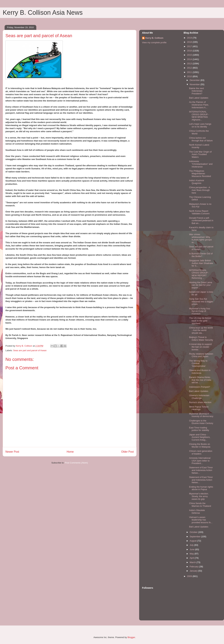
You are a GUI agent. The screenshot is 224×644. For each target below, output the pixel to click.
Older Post (127, 452)
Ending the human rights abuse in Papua (201, 488)
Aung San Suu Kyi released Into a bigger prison (201, 301)
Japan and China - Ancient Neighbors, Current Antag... (200, 437)
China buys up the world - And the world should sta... (201, 330)
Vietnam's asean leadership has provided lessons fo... (201, 520)
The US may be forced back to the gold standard (200, 321)
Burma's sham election (200, 402)
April (192, 558)
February (194, 567)
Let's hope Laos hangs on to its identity (200, 125)
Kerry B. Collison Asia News (43, 13)
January (194, 571)
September (195, 537)
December (195, 80)
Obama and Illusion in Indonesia (200, 372)
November (195, 84)
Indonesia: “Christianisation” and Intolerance (201, 164)
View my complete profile (154, 42)
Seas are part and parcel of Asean (30, 350)
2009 (190, 576)
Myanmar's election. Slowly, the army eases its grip (199, 496)
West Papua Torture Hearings (199, 408)
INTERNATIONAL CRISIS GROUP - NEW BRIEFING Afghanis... (199, 116)
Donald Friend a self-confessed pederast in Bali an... (201, 221)
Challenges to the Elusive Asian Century (201, 422)
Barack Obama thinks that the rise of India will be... (200, 380)
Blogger (131, 637)
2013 (190, 64)
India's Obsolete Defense (197, 512)
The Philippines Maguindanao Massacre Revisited (200, 174)
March (193, 562)
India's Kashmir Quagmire (197, 182)
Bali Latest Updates (199, 98)
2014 (190, 59)
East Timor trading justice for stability (199, 429)
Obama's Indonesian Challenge (199, 397)
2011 (190, 72)
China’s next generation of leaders (201, 452)
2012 (190, 68)
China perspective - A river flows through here (199, 190)
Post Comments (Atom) (76, 463)
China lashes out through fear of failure (201, 139)
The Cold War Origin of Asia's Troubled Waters (200, 154)
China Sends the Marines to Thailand (200, 505)
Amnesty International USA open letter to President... (200, 461)
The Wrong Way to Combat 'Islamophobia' (198, 363)
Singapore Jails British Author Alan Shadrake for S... (201, 263)
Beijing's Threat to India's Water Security (201, 339)
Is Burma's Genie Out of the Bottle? (201, 255)
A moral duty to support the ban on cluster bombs (200, 347)
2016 (190, 51)
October (194, 532)
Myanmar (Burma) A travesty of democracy (201, 415)
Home (70, 452)
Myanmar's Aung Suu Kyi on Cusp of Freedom (199, 311)
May (192, 554)
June (192, 549)
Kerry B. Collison (154, 38)
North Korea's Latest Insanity (199, 146)
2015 (190, 55)
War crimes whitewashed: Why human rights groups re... (200, 238)
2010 (190, 76)
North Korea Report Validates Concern (199, 212)
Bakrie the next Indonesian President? (196, 91)
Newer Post (12, 452)
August (193, 541)
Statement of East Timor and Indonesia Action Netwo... (201, 470)
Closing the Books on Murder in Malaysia (200, 445)
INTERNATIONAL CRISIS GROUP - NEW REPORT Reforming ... (199, 274)
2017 (190, 46)
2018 (190, 42)
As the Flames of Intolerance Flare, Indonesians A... (199, 105)
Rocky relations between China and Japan (201, 355)
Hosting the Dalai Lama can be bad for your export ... (200, 285)
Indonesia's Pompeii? (199, 387)
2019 (190, 38)
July (192, 545)
